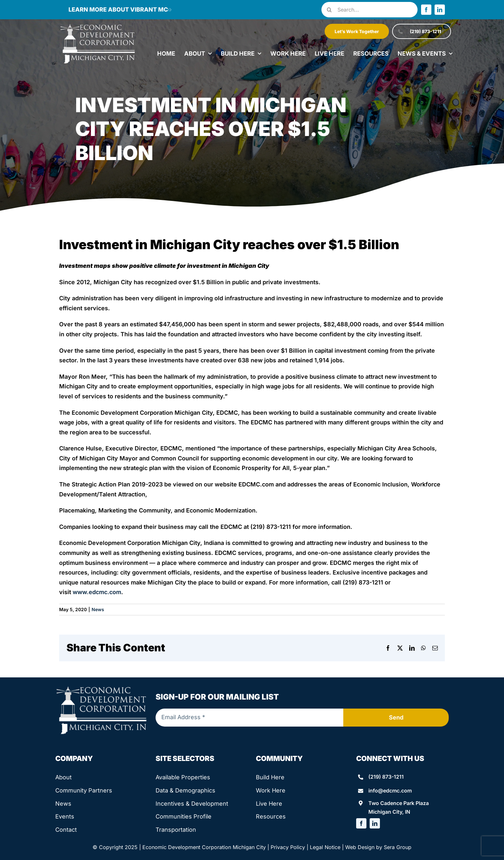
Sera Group (398, 847)
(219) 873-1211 (386, 777)
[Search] (329, 10)
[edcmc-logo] (98, 26)
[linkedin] (440, 10)
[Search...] (369, 10)
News (98, 609)
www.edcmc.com (97, 592)
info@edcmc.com (390, 791)
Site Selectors (185, 758)
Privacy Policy (288, 847)
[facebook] (426, 10)
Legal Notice (325, 847)
